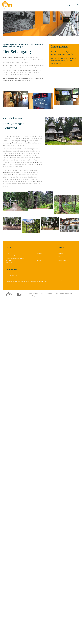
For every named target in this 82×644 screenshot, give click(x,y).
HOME (68, 5)
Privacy (42, 294)
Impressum (36, 294)
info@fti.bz (12, 262)
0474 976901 (14, 275)
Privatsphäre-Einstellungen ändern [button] (55, 294)
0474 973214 (12, 260)
